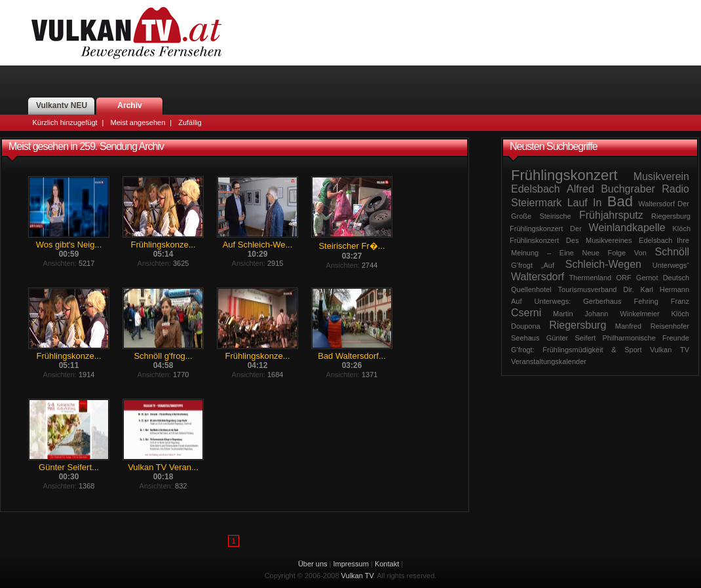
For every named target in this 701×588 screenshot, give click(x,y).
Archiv (129, 105)
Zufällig (190, 122)
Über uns (313, 564)
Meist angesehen (138, 122)
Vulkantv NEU (62, 105)
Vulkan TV (126, 33)
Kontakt (387, 564)
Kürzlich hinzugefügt (65, 122)
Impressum (351, 564)
